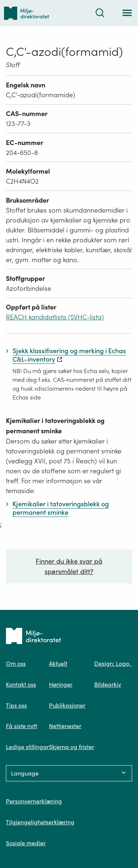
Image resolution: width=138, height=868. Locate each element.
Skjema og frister (72, 747)
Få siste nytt (22, 726)
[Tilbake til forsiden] (26, 13)
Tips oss (16, 705)
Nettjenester (65, 726)
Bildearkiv (108, 684)
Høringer (61, 684)
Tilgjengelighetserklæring (40, 822)
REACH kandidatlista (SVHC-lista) (55, 317)
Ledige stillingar (27, 747)
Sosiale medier (26, 843)
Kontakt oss (21, 684)
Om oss (16, 663)
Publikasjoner (67, 705)
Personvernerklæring (34, 801)
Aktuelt (58, 663)
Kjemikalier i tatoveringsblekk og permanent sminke (55, 426)
